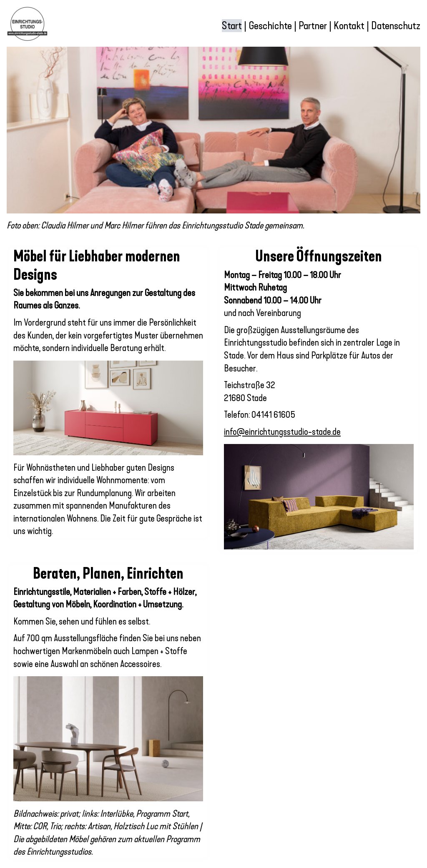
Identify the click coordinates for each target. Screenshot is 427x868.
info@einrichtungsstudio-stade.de (282, 432)
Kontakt (349, 26)
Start (232, 26)
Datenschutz (396, 26)
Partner (314, 26)
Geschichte (270, 26)
